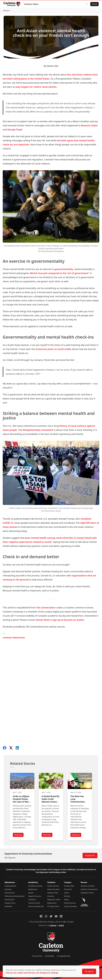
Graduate (8, 890)
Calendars (32, 901)
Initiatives (8, 907)
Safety (66, 901)
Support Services (35, 897)
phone (53, 926)
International (10, 894)
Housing (50, 897)
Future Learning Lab (36, 907)
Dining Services (70, 904)
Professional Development (15, 897)
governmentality (64, 270)
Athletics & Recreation (89, 890)
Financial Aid (9, 901)
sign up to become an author (68, 621)
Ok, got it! (89, 971)
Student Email (53, 894)
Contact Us (90, 857)
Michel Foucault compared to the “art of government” (60, 274)
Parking (67, 897)
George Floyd (15, 131)
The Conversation (46, 609)
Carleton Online (34, 904)
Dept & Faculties (54, 890)
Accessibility (50, 957)
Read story (19, 836)
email (61, 926)
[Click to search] (87, 4)
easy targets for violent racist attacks (36, 88)
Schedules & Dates (35, 887)
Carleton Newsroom (14, 639)
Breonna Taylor (89, 126)
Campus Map (69, 887)
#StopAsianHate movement (38, 431)
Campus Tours (10, 904)
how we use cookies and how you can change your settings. (32, 973)
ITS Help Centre (53, 907)
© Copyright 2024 (64, 957)
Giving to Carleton (88, 887)
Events (67, 894)
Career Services (53, 887)
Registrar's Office (54, 901)
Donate (94, 4)
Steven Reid (42, 621)
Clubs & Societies (70, 907)
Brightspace (33, 890)
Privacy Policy (37, 957)
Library (31, 894)
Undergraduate (10, 887)
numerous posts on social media (53, 350)
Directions (68, 890)
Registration (52, 904)
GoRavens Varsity (87, 894)
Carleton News (31, 4)
